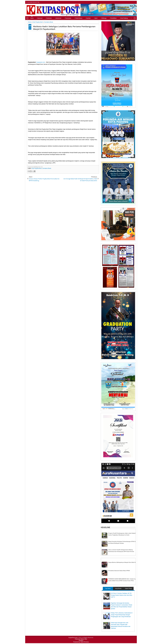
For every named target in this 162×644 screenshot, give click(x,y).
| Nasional (35, 18)
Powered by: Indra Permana (81, 642)
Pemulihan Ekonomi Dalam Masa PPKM (119, 571)
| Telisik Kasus (74, 18)
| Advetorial (54, 18)
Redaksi (81, 640)
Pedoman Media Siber (81, 639)
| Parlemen (44, 18)
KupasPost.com (73, 638)
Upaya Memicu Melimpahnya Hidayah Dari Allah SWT (123, 562)
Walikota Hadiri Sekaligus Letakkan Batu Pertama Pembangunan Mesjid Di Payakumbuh (64, 28)
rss (134, 2)
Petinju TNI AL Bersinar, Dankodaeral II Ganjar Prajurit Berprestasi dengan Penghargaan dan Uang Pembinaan (122, 615)
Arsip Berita (118, 588)
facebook (129, 2)
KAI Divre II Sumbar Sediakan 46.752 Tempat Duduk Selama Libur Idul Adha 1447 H (122, 595)
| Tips (128, 18)
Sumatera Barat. (47, 168)
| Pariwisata (63, 18)
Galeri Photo (128, 588)
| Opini (91, 18)
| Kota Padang (119, 18)
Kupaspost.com (41, 62)
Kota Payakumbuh (37, 168)
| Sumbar (83, 18)
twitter (126, 2)
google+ (132, 2)
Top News (108, 588)
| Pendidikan (109, 18)
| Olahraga (99, 18)
